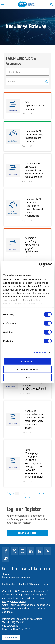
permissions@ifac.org (22, 605)
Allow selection (28, 369)
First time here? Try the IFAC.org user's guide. (26, 584)
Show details (39, 353)
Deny (27, 377)
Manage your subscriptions (16, 577)
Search (51, 4)
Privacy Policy (18, 602)
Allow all (27, 361)
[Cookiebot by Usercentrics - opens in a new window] (39, 265)
